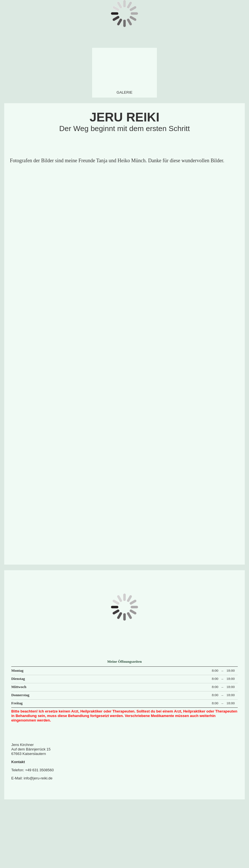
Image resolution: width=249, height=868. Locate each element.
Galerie (124, 92)
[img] (124, 71)
